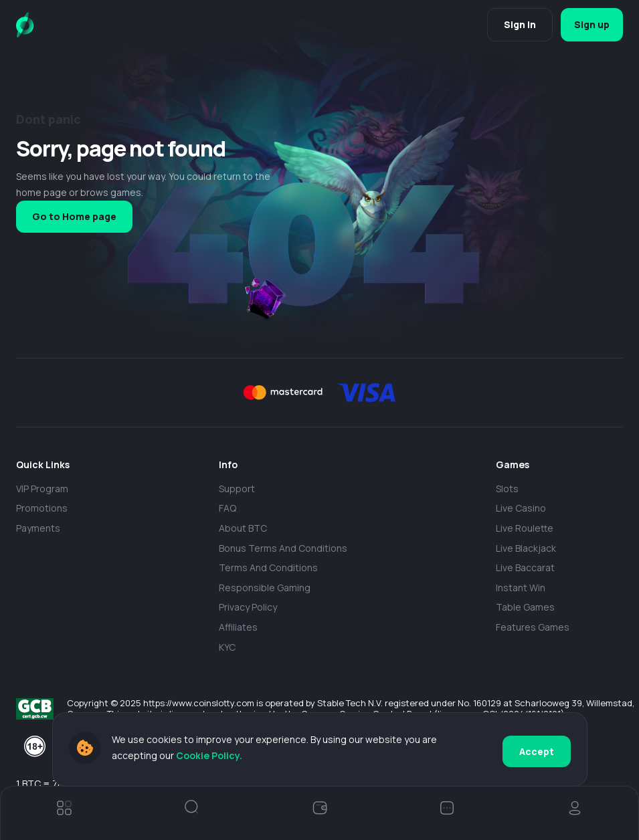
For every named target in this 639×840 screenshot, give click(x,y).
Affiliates (238, 627)
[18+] (35, 746)
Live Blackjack (526, 548)
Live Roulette (525, 528)
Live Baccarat (525, 567)
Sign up (588, 24)
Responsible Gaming (265, 588)
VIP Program (42, 489)
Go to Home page (74, 216)
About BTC (243, 528)
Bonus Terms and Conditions (283, 548)
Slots (507, 489)
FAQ (227, 508)
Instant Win (521, 588)
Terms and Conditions (268, 567)
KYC (227, 647)
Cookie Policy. (209, 757)
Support (237, 489)
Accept (537, 750)
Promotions (42, 508)
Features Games (533, 627)
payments (38, 528)
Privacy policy (248, 607)
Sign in (513, 24)
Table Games (525, 607)
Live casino (521, 508)
